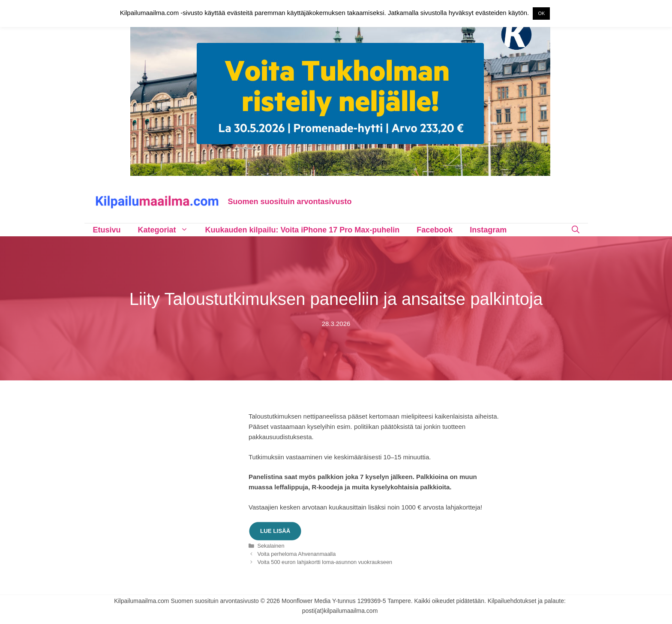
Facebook (435, 230)
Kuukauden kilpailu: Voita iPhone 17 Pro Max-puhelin (303, 230)
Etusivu (107, 230)
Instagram (488, 230)
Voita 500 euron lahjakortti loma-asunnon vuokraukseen (325, 562)
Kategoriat (167, 230)
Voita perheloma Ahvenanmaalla (296, 554)
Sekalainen (271, 546)
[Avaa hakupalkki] (576, 230)
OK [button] (541, 13)
